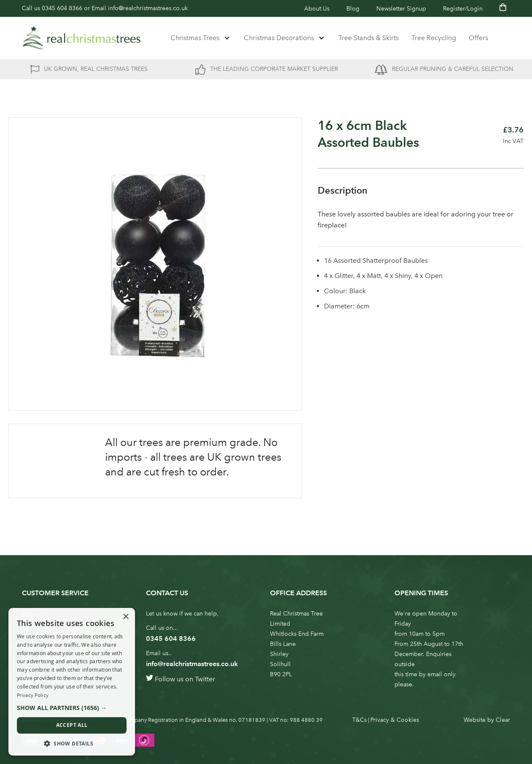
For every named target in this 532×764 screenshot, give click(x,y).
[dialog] (72, 682)
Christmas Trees (195, 38)
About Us (317, 9)
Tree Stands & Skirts (369, 38)
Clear (503, 720)
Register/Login (463, 9)
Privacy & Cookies (395, 720)
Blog (353, 9)
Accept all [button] (72, 725)
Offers (478, 38)
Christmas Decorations (279, 38)
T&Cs (359, 720)
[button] (72, 708)
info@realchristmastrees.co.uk (148, 8)
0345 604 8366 (62, 8)
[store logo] (81, 38)
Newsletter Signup (401, 9)
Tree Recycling (434, 38)
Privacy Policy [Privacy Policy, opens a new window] (33, 695)
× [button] (126, 617)
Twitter (205, 679)
